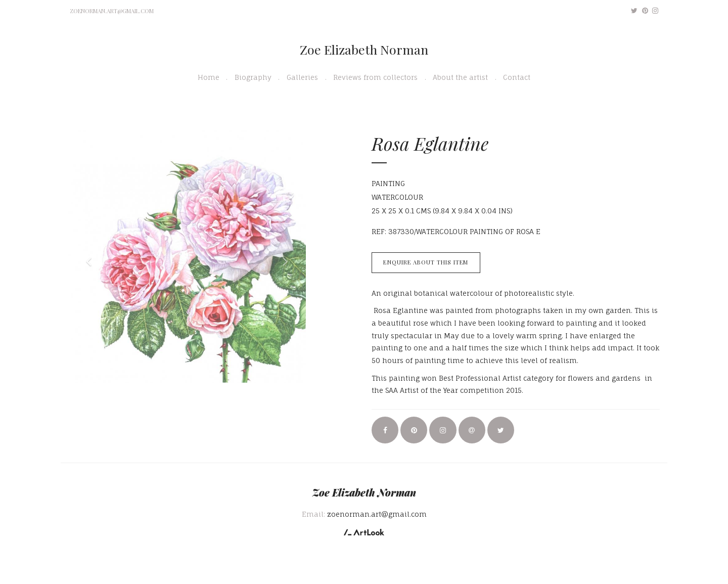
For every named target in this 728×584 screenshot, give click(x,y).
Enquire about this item (426, 262)
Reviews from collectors (375, 77)
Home (209, 77)
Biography (253, 77)
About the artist (460, 77)
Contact (517, 77)
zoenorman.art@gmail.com (112, 11)
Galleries (302, 77)
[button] (86, 256)
